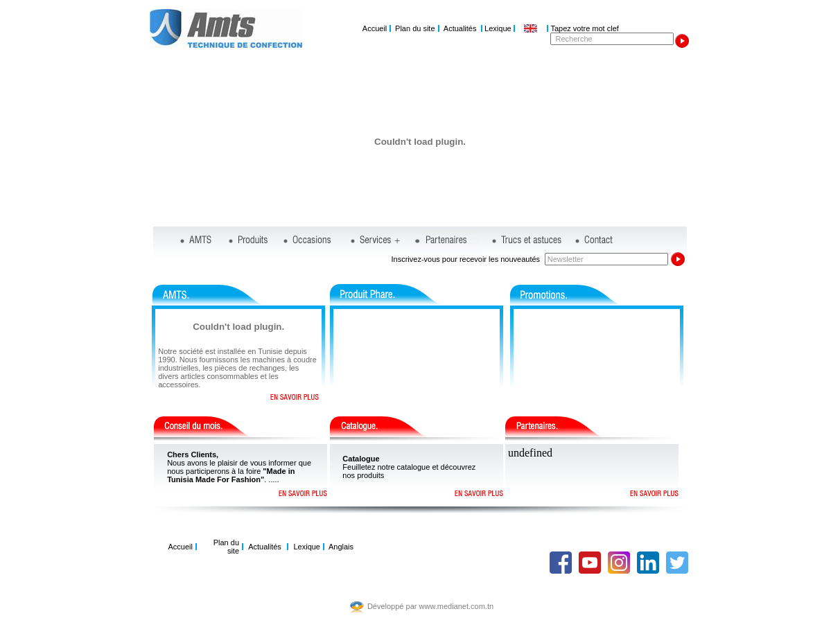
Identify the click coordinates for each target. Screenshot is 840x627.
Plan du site (415, 28)
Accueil (375, 28)
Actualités (460, 28)
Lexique (498, 28)
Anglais (341, 547)
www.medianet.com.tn (457, 606)
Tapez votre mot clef (584, 28)
